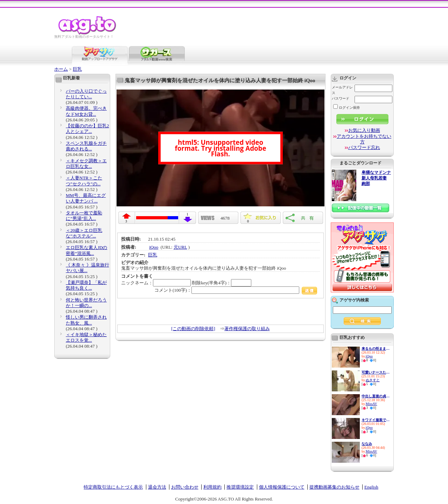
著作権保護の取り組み (247, 329)
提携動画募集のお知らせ (334, 487)
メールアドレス (342, 90)
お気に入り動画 (364, 130)
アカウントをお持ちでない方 (364, 139)
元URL (180, 247)
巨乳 (77, 69)
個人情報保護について (282, 487)
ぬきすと (373, 380)
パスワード (341, 98)
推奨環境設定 (240, 487)
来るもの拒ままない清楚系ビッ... (376, 349)
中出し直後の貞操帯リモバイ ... (376, 396)
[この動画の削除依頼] (193, 329)
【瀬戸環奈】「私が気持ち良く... (86, 285)
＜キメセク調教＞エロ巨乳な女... (86, 164)
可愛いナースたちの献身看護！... (376, 372)
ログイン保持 (346, 108)
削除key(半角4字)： (222, 283)
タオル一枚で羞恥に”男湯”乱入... (84, 216)
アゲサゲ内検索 (354, 300)
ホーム (61, 69)
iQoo (154, 247)
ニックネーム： (156, 283)
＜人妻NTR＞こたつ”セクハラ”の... (84, 181)
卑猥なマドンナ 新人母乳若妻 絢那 (376, 178)
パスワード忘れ (364, 147)
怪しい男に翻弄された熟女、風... (86, 320)
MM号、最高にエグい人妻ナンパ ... (86, 198)
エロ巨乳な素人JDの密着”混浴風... (86, 250)
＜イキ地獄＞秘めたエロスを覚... (86, 337)
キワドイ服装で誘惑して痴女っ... (376, 420)
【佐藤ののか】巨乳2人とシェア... (87, 129)
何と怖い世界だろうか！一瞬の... (86, 303)
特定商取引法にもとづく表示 (113, 487)
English (371, 487)
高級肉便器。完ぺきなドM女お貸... (86, 111)
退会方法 (157, 487)
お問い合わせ (185, 487)
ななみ (367, 444)
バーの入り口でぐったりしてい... (86, 94)
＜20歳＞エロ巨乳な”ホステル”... (84, 233)
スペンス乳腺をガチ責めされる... (86, 146)
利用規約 (212, 487)
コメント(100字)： (236, 290)
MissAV (372, 404)
